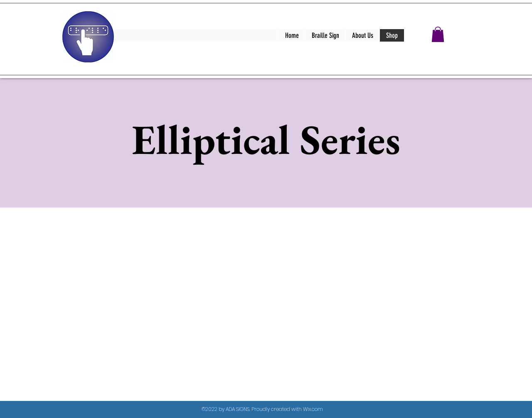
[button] (438, 34)
